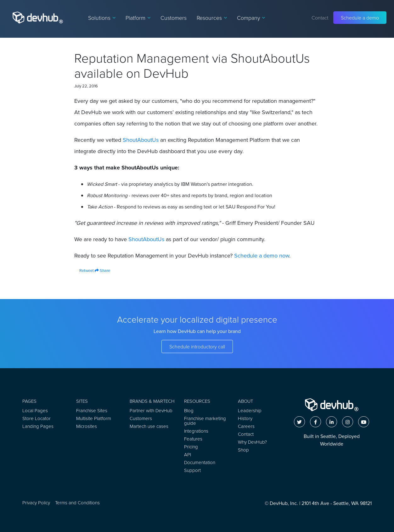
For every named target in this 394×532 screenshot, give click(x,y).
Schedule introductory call (197, 346)
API (188, 454)
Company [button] (251, 18)
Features (193, 439)
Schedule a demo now (262, 255)
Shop (243, 450)
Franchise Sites (92, 410)
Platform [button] (138, 18)
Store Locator (37, 418)
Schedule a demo (360, 18)
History (245, 418)
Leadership (250, 410)
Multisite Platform (94, 418)
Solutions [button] (102, 18)
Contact (320, 18)
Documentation (200, 462)
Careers (246, 426)
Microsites (87, 426)
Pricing (191, 447)
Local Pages (35, 410)
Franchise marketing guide (205, 421)
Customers (174, 18)
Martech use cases (149, 426)
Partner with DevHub (151, 410)
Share (102, 270)
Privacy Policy (36, 503)
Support (192, 470)
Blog (189, 410)
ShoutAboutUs (141, 140)
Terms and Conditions (77, 503)
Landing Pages (38, 426)
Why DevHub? (252, 442)
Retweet (84, 270)
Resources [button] (212, 18)
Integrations (196, 431)
